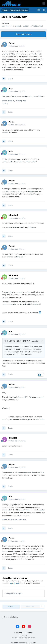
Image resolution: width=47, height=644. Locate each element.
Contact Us (19, 632)
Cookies (29, 632)
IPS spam (15, 643)
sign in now (15, 583)
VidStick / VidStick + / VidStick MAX (29, 26)
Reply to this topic (24, 34)
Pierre (7, 24)
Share (11, 607)
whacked (13, 215)
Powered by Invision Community (24, 638)
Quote (10, 78)
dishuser (13, 438)
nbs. (11, 88)
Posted (17, 46)
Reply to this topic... (14, 593)
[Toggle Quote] (6, 341)
